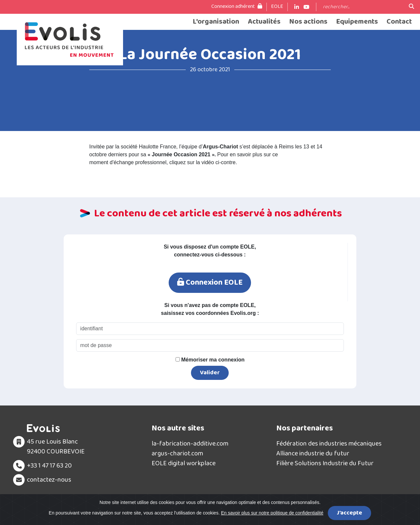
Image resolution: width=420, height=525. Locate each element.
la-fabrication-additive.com (190, 444)
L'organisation (216, 22)
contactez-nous (49, 480)
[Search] (363, 7)
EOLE (277, 7)
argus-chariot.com (177, 454)
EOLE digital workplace (184, 464)
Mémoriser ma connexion (210, 360)
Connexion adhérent (237, 7)
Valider (210, 373)
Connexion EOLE (210, 283)
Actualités (264, 22)
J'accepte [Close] (349, 513)
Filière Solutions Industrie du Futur (325, 464)
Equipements (357, 22)
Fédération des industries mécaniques (329, 444)
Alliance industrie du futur (313, 454)
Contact (399, 22)
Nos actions (308, 22)
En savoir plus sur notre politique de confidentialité (272, 513)
